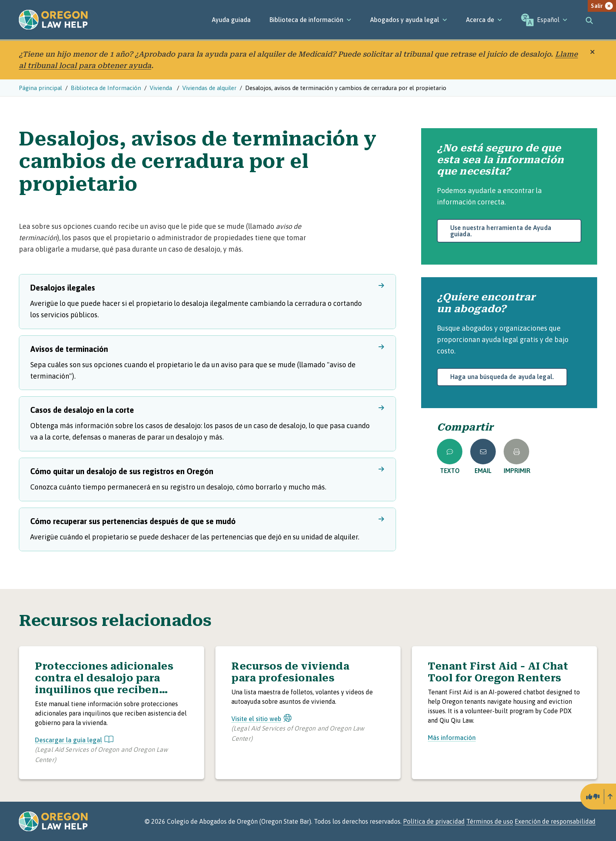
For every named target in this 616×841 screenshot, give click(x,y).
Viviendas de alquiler (209, 88)
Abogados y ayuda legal (409, 20)
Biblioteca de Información (106, 88)
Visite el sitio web (261, 719)
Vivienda (162, 88)
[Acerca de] (484, 20)
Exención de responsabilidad (555, 821)
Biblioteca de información (310, 20)
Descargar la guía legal (74, 740)
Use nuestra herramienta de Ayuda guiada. (501, 231)
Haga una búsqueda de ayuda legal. (502, 377)
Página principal (40, 88)
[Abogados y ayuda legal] (409, 20)
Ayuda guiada (231, 20)
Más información (452, 738)
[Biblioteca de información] (310, 20)
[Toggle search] (589, 20)
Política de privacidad (434, 821)
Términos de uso (490, 821)
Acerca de (484, 20)
